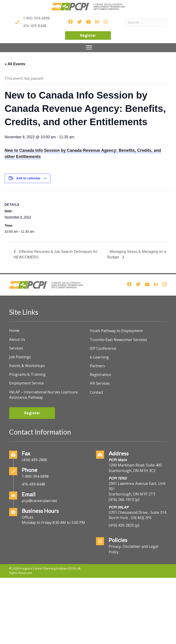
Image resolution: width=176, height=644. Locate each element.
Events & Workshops (27, 366)
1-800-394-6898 (36, 18)
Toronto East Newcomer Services (118, 340)
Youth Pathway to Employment (116, 331)
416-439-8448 (35, 26)
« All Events (15, 64)
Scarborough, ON (132, 494)
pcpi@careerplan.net (39, 501)
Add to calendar (28, 178)
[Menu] (89, 48)
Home (14, 330)
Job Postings (20, 357)
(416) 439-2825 (121, 525)
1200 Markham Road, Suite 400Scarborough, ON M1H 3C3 (135, 468)
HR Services (100, 383)
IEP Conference (103, 348)
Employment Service (26, 383)
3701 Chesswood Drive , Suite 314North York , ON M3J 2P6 (137, 515)
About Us (17, 339)
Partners (97, 366)
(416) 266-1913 (121, 500)
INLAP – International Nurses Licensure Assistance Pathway (43, 395)
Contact (96, 392)
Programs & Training (27, 374)
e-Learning (99, 357)
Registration (100, 375)
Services (16, 348)
